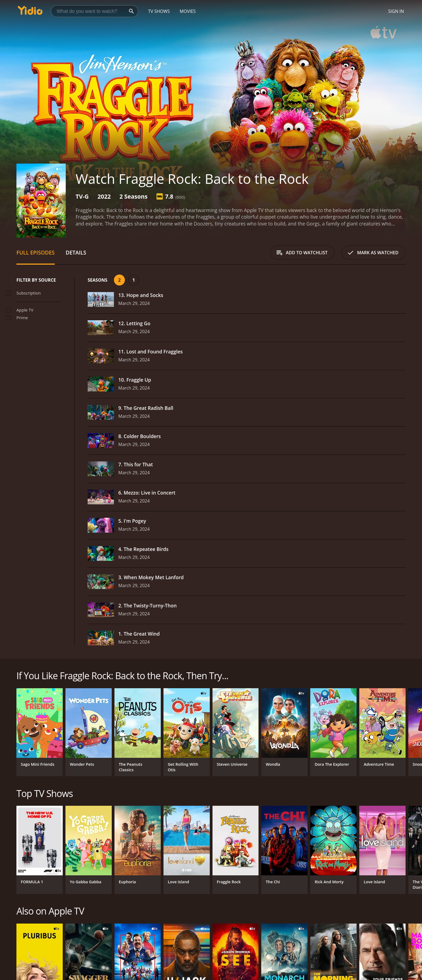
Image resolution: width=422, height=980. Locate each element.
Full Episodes (36, 252)
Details (76, 252)
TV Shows (159, 11)
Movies (188, 11)
